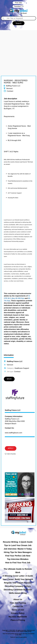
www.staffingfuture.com (13, 433)
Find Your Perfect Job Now (18, 556)
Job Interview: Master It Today (18, 549)
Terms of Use (18, 610)
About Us (18, 599)
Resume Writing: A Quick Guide (18, 542)
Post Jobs (18, 3)
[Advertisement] (18, 49)
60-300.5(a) (20, 298)
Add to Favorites (11, 454)
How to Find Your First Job (18, 563)
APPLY (11, 448)
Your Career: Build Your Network (18, 579)
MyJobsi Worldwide (18, 617)
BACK (9, 379)
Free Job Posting (18, 603)
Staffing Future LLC (13, 410)
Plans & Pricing (18, 620)
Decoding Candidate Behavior (18, 590)
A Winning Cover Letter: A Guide (18, 576)
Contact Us (18, 606)
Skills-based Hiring (18, 593)
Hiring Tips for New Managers (18, 552)
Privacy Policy (18, 613)
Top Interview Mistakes (18, 559)
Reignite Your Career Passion (18, 583)
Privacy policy (23, 637)
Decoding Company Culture (18, 586)
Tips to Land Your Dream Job (18, 545)
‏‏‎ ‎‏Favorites (18, 6)
